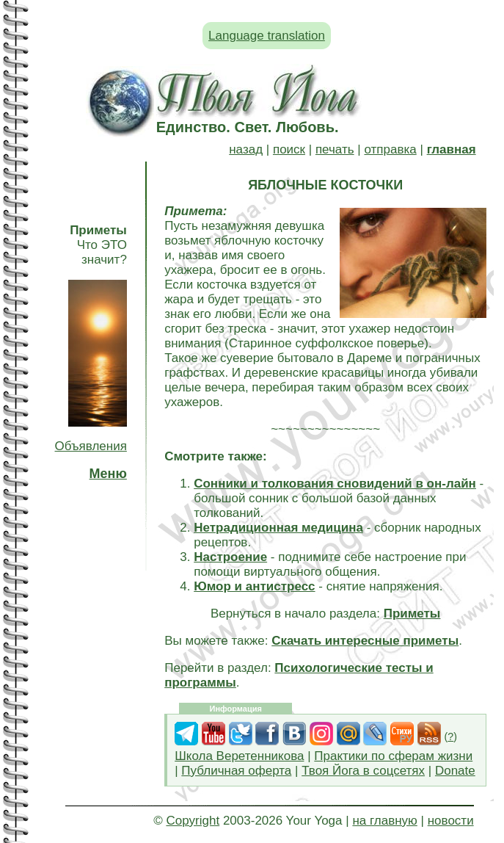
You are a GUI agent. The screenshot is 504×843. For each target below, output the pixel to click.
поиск (289, 149)
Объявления (91, 446)
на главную (384, 821)
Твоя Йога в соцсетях (363, 771)
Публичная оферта (236, 771)
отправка (390, 149)
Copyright (193, 821)
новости (451, 821)
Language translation (267, 36)
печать (335, 149)
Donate (455, 771)
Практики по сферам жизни (393, 756)
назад (246, 149)
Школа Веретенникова (239, 756)
